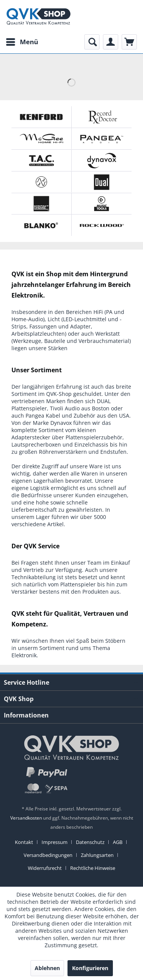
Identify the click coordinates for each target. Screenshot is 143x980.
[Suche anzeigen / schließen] (92, 42)
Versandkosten (26, 818)
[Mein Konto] (111, 42)
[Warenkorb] (129, 42)
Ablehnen (47, 968)
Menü (22, 41)
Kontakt (24, 842)
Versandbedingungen (48, 855)
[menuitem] (22, 42)
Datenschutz (90, 842)
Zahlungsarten (97, 855)
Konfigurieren (90, 968)
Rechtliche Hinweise (93, 868)
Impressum (55, 842)
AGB (118, 842)
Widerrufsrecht (45, 868)
